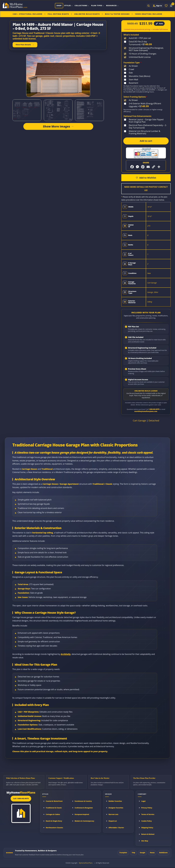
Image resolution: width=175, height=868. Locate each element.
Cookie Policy (147, 821)
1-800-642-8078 (154, 409)
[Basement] (132, 83)
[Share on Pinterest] (143, 167)
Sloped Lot (113, 821)
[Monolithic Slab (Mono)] (138, 76)
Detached (154, 421)
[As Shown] (131, 66)
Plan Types (98, 5)
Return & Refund (148, 834)
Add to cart (146, 141)
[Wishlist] (166, 6)
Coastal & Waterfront (54, 801)
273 (149, 226)
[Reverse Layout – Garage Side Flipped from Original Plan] (146, 121)
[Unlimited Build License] (138, 57)
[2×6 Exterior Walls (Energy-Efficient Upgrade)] (146, 105)
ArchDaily (66, 654)
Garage (150, 292)
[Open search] (149, 6)
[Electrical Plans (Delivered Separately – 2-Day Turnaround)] (146, 126)
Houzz (152, 853)
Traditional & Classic (54, 808)
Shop (59, 5)
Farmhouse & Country (83, 801)
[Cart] (171, 6)
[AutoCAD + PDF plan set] (138, 38)
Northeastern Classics (54, 828)
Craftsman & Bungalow (84, 808)
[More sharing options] (159, 167)
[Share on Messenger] (137, 167)
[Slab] (129, 73)
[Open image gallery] (104, 80)
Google (143, 853)
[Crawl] (130, 69)
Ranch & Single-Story (54, 821)
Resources (112, 5)
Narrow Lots (113, 814)
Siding (150, 302)
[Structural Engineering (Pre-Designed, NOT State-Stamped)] (146, 49)
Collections (82, 5)
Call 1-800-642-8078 (21, 798)
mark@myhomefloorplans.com (146, 411)
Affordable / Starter (116, 828)
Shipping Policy (147, 828)
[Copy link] (154, 167)
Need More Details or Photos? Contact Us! (146, 189)
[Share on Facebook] (132, 167)
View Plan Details (23, 45)
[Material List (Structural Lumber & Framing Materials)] (146, 132)
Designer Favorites (116, 808)
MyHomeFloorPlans (86, 863)
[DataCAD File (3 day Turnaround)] (146, 43)
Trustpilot (123, 853)
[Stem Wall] (132, 80)
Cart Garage (152, 283)
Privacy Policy (147, 808)
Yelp (133, 853)
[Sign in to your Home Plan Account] (157, 6)
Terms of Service (148, 814)
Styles (68, 5)
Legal (143, 801)
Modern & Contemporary (84, 821)
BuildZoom (163, 853)
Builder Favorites (115, 801)
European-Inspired (82, 814)
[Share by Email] (148, 167)
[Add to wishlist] (146, 178)
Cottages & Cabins (53, 814)
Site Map (145, 841)
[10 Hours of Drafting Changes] (141, 54)
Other (156, 292)
